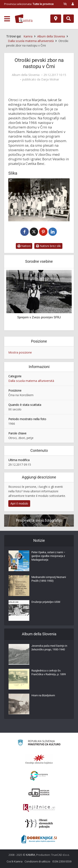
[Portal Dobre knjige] (39, 839)
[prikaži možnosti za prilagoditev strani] (65, 4)
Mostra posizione (20, 352)
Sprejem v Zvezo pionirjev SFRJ (39, 317)
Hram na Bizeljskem (43, 695)
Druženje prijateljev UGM (46, 602)
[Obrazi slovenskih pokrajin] (39, 824)
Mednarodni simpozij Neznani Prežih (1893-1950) (49, 579)
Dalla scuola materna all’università (31, 381)
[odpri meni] (7, 19)
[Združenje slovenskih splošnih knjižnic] (39, 808)
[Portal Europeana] (39, 776)
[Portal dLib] (39, 792)
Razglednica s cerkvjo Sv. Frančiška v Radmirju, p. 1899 (49, 672)
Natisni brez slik (48, 246)
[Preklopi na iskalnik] (69, 19)
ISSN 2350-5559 (62, 861)
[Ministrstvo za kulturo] (39, 743)
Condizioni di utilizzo (37, 861)
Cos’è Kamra (15, 861)
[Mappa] (56, 19)
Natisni (24, 246)
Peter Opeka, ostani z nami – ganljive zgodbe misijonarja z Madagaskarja (48, 556)
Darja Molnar (50, 79)
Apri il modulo (19, 504)
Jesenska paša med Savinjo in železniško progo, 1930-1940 (49, 648)
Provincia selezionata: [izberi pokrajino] (29, 4)
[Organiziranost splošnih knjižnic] (39, 759)
